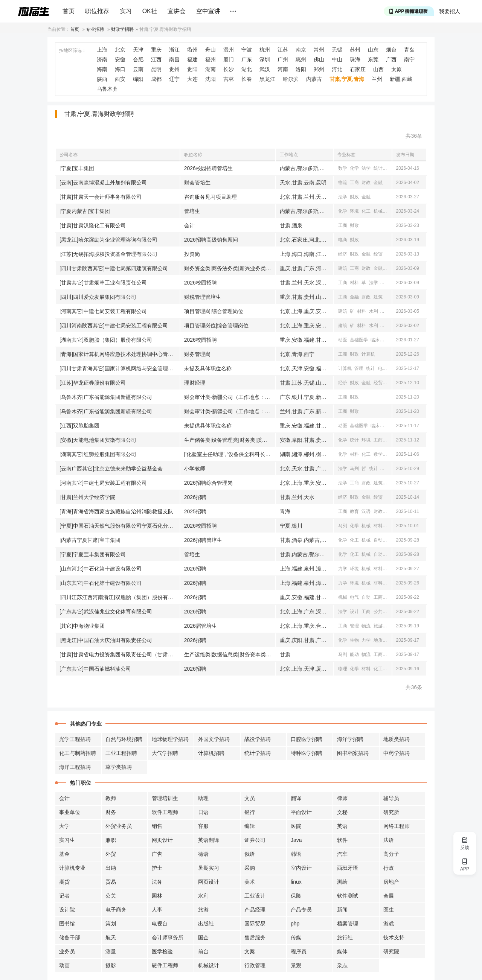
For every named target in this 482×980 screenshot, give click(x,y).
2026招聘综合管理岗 (208, 483)
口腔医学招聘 (307, 739)
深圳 (265, 59)
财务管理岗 (197, 354)
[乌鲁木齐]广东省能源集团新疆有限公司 (106, 397)
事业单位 (70, 812)
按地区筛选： (73, 50)
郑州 (319, 69)
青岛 (409, 50)
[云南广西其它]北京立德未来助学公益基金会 (111, 469)
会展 (389, 896)
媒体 (342, 951)
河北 (337, 69)
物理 (390, 454)
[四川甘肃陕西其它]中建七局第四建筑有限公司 (114, 268)
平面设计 (301, 812)
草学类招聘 (119, 767)
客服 (203, 826)
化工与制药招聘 (78, 753)
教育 (354, 511)
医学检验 (162, 951)
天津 (138, 50)
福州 (210, 59)
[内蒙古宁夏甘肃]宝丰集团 (90, 540)
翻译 (296, 798)
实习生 (67, 840)
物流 (343, 183)
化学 (354, 168)
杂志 (342, 965)
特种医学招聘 (307, 753)
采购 (250, 868)
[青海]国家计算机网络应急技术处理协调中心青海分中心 (120, 354)
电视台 (160, 924)
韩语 (296, 854)
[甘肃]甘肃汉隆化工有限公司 (93, 225)
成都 (156, 79)
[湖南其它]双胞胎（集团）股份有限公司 (106, 340)
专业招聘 (95, 29)
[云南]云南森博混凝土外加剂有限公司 (103, 183)
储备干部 (70, 937)
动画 (64, 965)
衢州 (192, 50)
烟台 (391, 50)
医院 (296, 826)
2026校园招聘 (201, 283)
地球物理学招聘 (170, 739)
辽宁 (174, 79)
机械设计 (209, 965)
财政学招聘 (122, 29)
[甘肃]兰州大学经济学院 (87, 497)
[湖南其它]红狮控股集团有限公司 (98, 454)
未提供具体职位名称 (208, 426)
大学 (64, 826)
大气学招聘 (165, 753)
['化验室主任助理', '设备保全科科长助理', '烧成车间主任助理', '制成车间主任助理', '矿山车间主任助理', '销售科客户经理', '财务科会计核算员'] (230, 454)
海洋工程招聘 (75, 767)
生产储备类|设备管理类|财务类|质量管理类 (230, 440)
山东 (373, 50)
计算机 (368, 354)
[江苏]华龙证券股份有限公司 (93, 383)
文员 (250, 798)
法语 (389, 840)
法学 (366, 168)
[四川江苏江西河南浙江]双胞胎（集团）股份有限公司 (120, 597)
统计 (378, 168)
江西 (156, 59)
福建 (192, 59)
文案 (250, 951)
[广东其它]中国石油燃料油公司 (95, 669)
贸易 (111, 882)
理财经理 (195, 383)
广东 (247, 59)
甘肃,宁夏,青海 (347, 79)
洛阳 (301, 69)
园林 (157, 896)
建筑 (343, 268)
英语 (342, 826)
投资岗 (192, 254)
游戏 (389, 924)
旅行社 (345, 937)
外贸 (111, 854)
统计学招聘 (258, 753)
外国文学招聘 (214, 739)
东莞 (373, 59)
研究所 (391, 812)
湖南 (210, 69)
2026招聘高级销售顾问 (211, 240)
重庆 (156, 50)
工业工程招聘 (121, 753)
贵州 (174, 69)
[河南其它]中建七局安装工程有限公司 (103, 311)
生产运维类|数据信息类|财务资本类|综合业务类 (230, 654)
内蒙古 (314, 79)
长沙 (229, 69)
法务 (157, 882)
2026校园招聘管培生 (208, 168)
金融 (378, 183)
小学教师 (195, 469)
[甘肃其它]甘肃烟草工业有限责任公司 (103, 283)
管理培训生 (165, 798)
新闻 (390, 612)
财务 (111, 812)
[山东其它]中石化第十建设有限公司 (101, 583)
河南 (283, 69)
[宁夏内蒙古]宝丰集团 (85, 211)
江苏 (283, 50)
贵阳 (192, 69)
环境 (354, 211)
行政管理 (255, 965)
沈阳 (210, 79)
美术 (250, 882)
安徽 (120, 59)
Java (296, 840)
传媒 (296, 937)
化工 (366, 211)
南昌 (174, 59)
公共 (378, 612)
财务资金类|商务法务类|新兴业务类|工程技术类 (230, 268)
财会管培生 (197, 183)
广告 (157, 854)
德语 (203, 854)
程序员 (299, 951)
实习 (126, 11)
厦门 (229, 59)
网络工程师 (397, 826)
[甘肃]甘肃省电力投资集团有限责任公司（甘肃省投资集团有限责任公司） (120, 654)
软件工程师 (165, 812)
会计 (189, 225)
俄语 (250, 854)
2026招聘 (195, 497)
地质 (378, 640)
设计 (390, 211)
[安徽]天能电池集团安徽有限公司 (98, 440)
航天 (111, 937)
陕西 (102, 79)
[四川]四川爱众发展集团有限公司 (98, 297)
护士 (157, 868)
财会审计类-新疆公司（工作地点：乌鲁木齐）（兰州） (230, 411)
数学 (343, 168)
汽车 (342, 854)
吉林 (229, 79)
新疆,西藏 (401, 79)
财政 (366, 183)
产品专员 (301, 910)
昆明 (156, 69)
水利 (374, 311)
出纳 (111, 868)
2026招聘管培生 (203, 540)
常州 (319, 50)
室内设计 (301, 868)
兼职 (111, 840)
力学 (343, 569)
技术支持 (394, 937)
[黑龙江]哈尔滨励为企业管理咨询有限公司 (108, 240)
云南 (138, 69)
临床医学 (380, 340)
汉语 (366, 511)
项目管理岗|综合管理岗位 (214, 311)
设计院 (67, 910)
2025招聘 (195, 511)
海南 (102, 69)
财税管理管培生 (203, 297)
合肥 (138, 59)
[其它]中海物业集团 (82, 626)
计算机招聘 (211, 753)
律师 (342, 798)
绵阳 (138, 79)
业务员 (67, 951)
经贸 (378, 254)
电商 (343, 240)
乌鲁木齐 (107, 89)
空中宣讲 (208, 11)
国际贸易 (255, 924)
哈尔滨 (291, 79)
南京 (301, 50)
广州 (283, 59)
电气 (390, 540)
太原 (397, 69)
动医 (343, 340)
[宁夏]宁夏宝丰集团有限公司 (93, 554)
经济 (343, 254)
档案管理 (348, 924)
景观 (296, 965)
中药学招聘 (397, 753)
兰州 (377, 79)
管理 (390, 268)
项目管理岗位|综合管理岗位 (217, 326)
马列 (354, 469)
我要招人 (450, 11)
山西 (378, 69)
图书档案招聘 (353, 753)
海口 (120, 69)
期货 (64, 882)
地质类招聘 (397, 739)
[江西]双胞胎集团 (79, 426)
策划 (111, 924)
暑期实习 (209, 868)
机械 (378, 211)
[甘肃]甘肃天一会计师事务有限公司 (101, 197)
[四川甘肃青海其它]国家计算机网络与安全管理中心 (119, 368)
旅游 (378, 626)
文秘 (342, 812)
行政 (389, 868)
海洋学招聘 (350, 739)
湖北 (247, 69)
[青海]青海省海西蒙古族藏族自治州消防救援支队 (116, 511)
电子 (383, 368)
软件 (342, 840)
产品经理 (255, 910)
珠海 (355, 59)
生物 (354, 640)
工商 (354, 183)
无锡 (337, 50)
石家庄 (358, 69)
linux (296, 882)
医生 (389, 910)
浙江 (174, 50)
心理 (390, 168)
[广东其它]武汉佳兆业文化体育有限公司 (106, 612)
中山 (337, 59)
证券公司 (255, 840)
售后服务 (255, 937)
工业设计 (255, 896)
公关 (111, 896)
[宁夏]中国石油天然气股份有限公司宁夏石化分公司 (119, 526)
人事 (157, 910)
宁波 (247, 50)
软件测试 (348, 896)
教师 (111, 798)
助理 (203, 798)
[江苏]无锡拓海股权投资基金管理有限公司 (108, 254)
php (295, 924)
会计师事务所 (168, 937)
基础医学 (359, 340)
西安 (120, 79)
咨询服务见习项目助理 (210, 197)
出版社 (206, 924)
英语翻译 (209, 840)
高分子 (391, 854)
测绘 (342, 882)
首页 (69, 11)
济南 (102, 59)
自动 (378, 540)
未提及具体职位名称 (208, 368)
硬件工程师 (165, 965)
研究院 (391, 951)
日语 (203, 812)
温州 (229, 50)
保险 (296, 896)
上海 (102, 50)
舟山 (210, 50)
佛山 (319, 59)
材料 (354, 283)
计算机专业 (72, 868)
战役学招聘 (258, 739)
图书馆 (67, 924)
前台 (203, 951)
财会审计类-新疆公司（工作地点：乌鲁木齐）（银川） (230, 397)
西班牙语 (348, 868)
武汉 (265, 69)
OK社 (150, 11)
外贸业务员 (119, 826)
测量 (111, 951)
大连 (192, 79)
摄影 (111, 965)
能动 (354, 654)
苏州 (355, 50)
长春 (247, 79)
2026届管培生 (201, 626)
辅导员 (391, 798)
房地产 (391, 882)
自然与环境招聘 (124, 739)
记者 (64, 896)
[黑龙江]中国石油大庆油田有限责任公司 (106, 640)
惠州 (301, 59)
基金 (64, 854)
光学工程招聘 (75, 739)
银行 (250, 812)
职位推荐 (97, 11)
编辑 (250, 826)
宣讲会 (177, 11)
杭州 (265, 50)
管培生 (192, 211)
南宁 (409, 59)
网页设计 (162, 840)
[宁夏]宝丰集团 (77, 168)
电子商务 (116, 910)
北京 (120, 50)
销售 (157, 826)
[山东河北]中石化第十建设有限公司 (101, 569)
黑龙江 (267, 79)
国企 (203, 937)
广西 (391, 59)
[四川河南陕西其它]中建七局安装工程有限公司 (114, 326)
